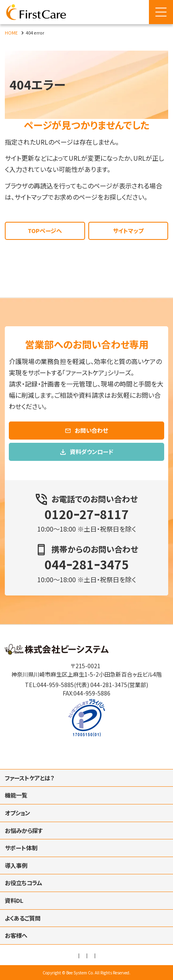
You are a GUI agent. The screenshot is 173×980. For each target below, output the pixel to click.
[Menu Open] (161, 12)
